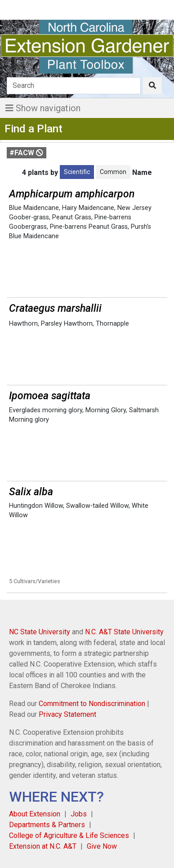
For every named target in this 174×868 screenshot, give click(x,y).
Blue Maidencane (34, 208)
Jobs (79, 814)
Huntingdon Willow (36, 506)
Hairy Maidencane (88, 208)
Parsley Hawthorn (67, 324)
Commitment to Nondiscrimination (92, 704)
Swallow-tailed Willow (97, 506)
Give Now (102, 846)
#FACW (26, 153)
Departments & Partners (47, 825)
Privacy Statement (67, 714)
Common (113, 172)
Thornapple (112, 324)
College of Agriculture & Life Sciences (69, 835)
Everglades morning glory (46, 410)
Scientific (77, 172)
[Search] (74, 86)
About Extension (35, 814)
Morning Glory (106, 410)
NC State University (40, 632)
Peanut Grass (72, 217)
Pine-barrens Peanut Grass (89, 227)
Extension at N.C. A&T (43, 846)
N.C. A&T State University (124, 632)
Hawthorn (23, 324)
